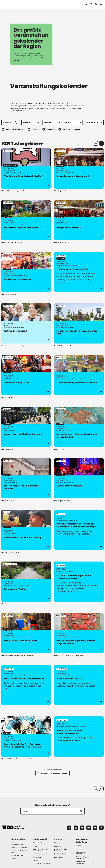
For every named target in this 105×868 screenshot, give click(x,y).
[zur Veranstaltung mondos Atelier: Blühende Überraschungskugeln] (79, 736)
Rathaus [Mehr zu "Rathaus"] (14, 859)
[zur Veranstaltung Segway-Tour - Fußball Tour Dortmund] (26, 427)
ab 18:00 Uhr (49, 129)
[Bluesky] (89, 828)
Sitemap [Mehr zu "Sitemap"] (57, 843)
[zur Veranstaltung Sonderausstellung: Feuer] (26, 375)
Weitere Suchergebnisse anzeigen (52, 773)
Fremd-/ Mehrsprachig (69, 129)
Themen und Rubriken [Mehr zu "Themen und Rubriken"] (19, 848)
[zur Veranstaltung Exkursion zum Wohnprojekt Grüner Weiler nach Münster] (79, 582)
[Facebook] (69, 828)
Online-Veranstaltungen (14, 129)
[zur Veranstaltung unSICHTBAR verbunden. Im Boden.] (26, 633)
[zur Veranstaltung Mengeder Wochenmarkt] (79, 220)
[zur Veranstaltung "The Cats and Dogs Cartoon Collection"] (26, 169)
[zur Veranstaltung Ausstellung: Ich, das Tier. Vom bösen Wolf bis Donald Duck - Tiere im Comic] (26, 736)
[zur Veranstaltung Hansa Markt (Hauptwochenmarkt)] (26, 220)
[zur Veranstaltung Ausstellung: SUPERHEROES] (79, 478)
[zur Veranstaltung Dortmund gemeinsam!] (26, 323)
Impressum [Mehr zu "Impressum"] (80, 849)
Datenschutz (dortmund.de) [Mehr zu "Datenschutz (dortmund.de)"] (81, 853)
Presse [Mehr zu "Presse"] (35, 846)
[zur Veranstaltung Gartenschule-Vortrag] (26, 582)
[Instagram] (76, 828)
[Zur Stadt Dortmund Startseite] (14, 4)
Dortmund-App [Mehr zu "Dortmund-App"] (38, 843)
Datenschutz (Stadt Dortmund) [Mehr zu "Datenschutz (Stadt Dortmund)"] (83, 858)
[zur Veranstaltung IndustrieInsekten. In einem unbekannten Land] (79, 323)
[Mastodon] (82, 828)
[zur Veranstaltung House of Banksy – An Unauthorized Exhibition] (26, 478)
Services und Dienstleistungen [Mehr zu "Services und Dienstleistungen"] (17, 844)
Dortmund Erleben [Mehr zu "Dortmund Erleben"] (18, 856)
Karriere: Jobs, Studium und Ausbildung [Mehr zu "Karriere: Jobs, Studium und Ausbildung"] (41, 850)
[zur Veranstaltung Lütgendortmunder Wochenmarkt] (79, 169)
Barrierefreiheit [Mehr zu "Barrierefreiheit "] (60, 854)
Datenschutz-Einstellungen (81, 863)
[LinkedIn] (101, 828)
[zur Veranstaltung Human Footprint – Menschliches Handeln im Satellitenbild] (79, 427)
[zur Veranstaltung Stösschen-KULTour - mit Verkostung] (26, 530)
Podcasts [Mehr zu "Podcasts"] (36, 860)
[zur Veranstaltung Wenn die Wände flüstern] (79, 685)
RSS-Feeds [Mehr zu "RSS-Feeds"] (58, 857)
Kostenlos (34, 129)
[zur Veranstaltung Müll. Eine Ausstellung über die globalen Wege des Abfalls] (79, 633)
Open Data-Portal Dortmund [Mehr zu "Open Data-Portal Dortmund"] (61, 850)
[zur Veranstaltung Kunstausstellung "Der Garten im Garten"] (79, 375)
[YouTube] (95, 828)
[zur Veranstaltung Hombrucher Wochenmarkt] (26, 272)
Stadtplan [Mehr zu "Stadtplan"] (58, 846)
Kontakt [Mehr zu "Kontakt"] (79, 846)
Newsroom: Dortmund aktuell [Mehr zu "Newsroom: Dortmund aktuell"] (19, 852)
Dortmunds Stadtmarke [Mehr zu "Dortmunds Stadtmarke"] (41, 863)
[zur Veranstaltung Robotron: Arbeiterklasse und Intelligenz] (26, 685)
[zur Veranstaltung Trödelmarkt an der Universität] (79, 272)
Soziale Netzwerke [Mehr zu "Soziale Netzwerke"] (39, 854)
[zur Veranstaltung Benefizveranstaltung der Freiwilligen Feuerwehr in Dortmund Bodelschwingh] (79, 530)
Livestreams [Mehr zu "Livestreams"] (37, 857)
